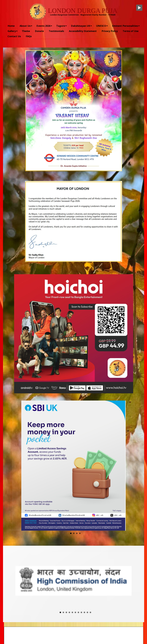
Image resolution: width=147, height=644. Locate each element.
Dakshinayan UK (81, 26)
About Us (25, 26)
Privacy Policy (110, 31)
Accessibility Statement (83, 31)
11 (90, 612)
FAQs (29, 36)
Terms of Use (131, 31)
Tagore (61, 26)
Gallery (12, 31)
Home (11, 26)
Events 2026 (43, 26)
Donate (39, 31)
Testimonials (56, 31)
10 (87, 612)
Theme (26, 31)
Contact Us (14, 36)
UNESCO (101, 26)
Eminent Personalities (125, 26)
